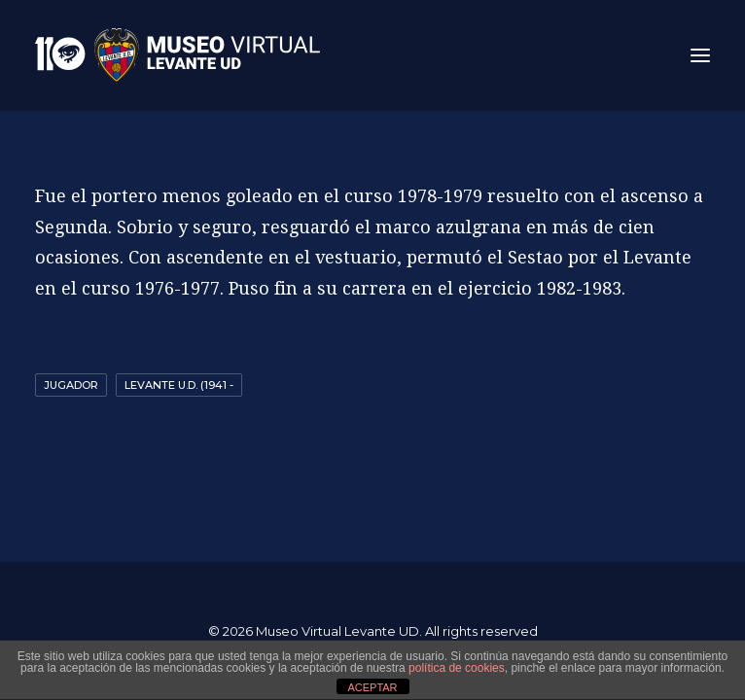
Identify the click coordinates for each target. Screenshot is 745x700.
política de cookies (457, 668)
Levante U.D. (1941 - (179, 385)
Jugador (71, 385)
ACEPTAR (372, 687)
